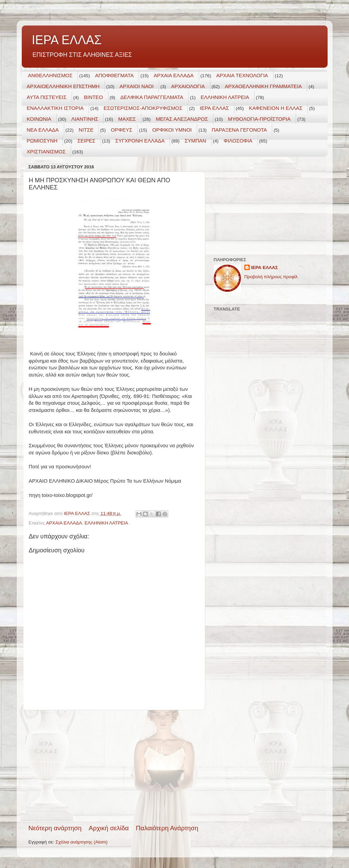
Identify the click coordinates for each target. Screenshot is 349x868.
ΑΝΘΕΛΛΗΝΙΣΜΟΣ (50, 75)
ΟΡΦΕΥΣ (121, 130)
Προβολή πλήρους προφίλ (271, 277)
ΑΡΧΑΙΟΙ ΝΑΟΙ (137, 86)
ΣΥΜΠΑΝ (195, 141)
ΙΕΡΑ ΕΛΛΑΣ (67, 40)
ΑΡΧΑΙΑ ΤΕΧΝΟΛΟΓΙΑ (242, 75)
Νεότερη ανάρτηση (55, 828)
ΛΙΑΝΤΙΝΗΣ (85, 119)
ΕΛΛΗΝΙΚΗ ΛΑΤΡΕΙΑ (225, 97)
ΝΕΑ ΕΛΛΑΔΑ (43, 130)
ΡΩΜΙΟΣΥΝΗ (42, 141)
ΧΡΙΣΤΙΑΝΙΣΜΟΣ (46, 152)
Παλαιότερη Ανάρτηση (167, 828)
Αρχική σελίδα (109, 828)
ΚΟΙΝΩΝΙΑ (39, 119)
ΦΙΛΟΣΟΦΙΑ (238, 141)
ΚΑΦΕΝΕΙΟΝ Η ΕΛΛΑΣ (276, 108)
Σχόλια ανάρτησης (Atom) (81, 842)
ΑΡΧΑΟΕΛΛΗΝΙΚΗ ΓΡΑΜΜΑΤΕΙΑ (264, 86)
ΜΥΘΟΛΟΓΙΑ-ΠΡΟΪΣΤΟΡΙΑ (259, 119)
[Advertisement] (114, 767)
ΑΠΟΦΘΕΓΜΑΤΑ (115, 75)
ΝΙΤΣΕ (86, 130)
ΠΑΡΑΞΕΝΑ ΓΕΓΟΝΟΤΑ (239, 130)
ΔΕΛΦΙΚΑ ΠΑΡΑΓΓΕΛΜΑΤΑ (152, 97)
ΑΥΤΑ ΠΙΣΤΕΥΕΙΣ (47, 97)
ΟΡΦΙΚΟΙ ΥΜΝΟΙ (172, 130)
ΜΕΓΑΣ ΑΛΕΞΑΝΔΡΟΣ (182, 119)
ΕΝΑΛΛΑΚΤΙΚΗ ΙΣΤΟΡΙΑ (55, 108)
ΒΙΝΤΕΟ (93, 97)
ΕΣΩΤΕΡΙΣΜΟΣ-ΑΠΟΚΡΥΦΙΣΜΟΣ (143, 108)
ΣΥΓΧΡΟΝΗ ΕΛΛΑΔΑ (140, 141)
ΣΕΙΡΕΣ (86, 141)
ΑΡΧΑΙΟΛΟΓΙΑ (188, 86)
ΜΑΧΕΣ (127, 119)
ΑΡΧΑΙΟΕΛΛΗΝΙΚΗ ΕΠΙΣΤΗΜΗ (63, 86)
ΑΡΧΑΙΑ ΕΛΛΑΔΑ (174, 75)
